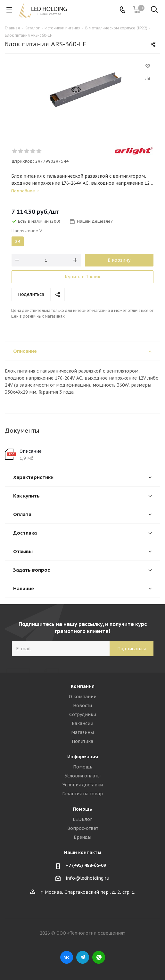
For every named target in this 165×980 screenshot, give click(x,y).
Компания (83, 686)
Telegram (83, 957)
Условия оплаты (83, 776)
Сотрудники (83, 714)
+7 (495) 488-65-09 (86, 865)
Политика (82, 741)
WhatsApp (99, 957)
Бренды (82, 837)
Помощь (83, 767)
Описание (31, 451)
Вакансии (82, 723)
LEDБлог (82, 819)
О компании (83, 697)
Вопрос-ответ (83, 828)
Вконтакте (67, 957)
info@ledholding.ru (88, 878)
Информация (83, 757)
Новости (82, 706)
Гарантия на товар (82, 794)
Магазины (82, 732)
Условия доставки (83, 785)
